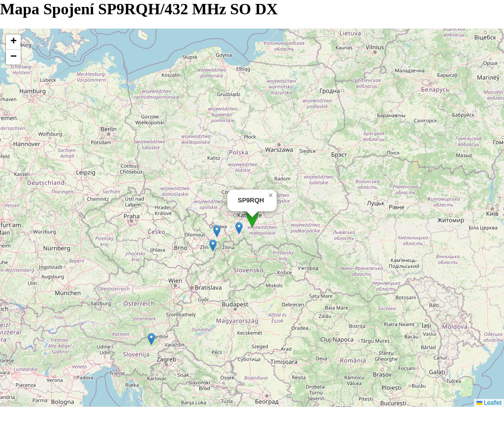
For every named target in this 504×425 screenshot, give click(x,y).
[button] (252, 218)
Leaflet (489, 403)
